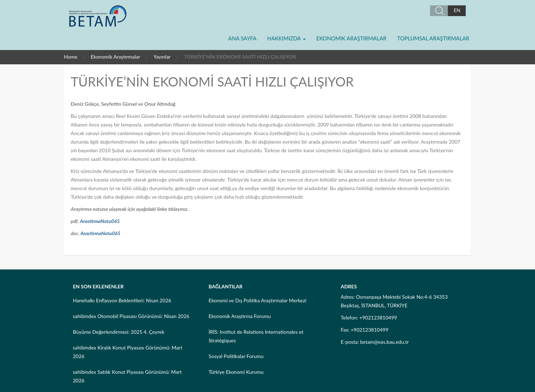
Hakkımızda (286, 38)
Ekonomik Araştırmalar (351, 38)
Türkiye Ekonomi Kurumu (236, 372)
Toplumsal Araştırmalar (433, 38)
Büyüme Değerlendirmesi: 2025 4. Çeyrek (119, 332)
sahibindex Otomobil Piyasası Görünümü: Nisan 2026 (131, 316)
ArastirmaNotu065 (100, 221)
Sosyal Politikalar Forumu (236, 356)
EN (457, 10)
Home (71, 57)
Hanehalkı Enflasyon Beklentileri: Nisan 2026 (122, 300)
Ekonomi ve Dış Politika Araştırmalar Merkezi (257, 300)
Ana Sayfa (242, 38)
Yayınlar (162, 57)
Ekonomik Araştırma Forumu (240, 316)
